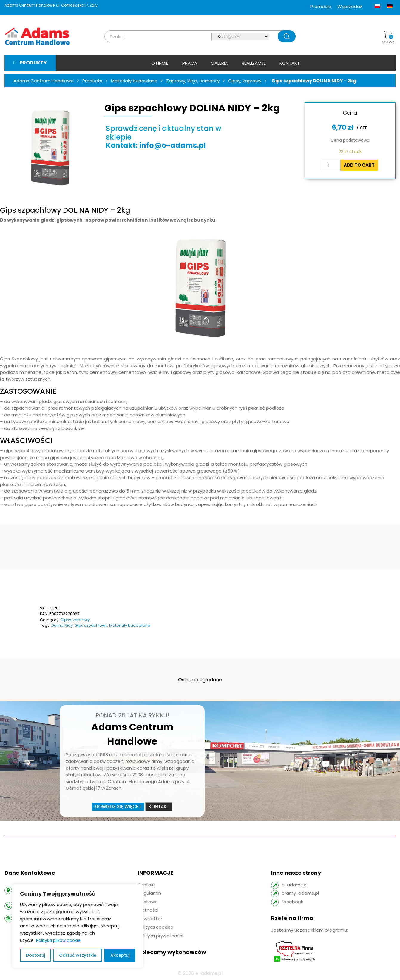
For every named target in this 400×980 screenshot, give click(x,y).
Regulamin (149, 893)
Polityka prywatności (160, 936)
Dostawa (148, 902)
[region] (78, 926)
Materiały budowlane (130, 625)
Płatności (148, 910)
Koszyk (388, 38)
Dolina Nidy (62, 625)
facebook (292, 902)
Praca (190, 63)
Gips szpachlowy (91, 625)
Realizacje (254, 63)
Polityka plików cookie (58, 940)
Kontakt (290, 63)
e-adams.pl (295, 885)
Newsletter (150, 919)
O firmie (160, 63)
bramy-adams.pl (300, 893)
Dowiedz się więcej (118, 807)
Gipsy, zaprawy (75, 620)
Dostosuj (35, 955)
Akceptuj (120, 955)
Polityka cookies (155, 927)
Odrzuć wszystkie (78, 955)
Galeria (219, 63)
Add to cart (359, 165)
